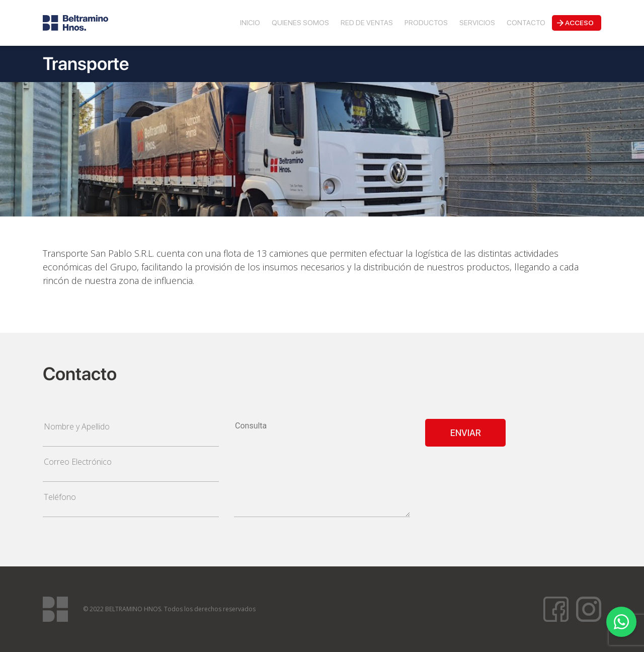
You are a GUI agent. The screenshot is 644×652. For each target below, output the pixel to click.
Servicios (477, 23)
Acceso (579, 23)
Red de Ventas (367, 23)
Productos (426, 23)
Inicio (250, 23)
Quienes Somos (300, 23)
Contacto (526, 23)
